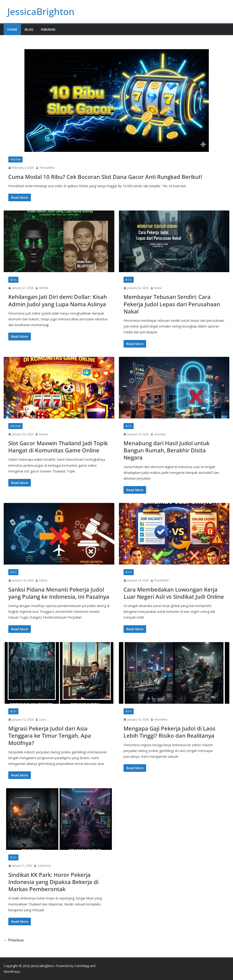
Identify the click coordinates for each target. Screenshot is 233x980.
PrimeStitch (161, 580)
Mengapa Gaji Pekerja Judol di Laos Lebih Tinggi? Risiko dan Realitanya (170, 732)
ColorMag (82, 966)
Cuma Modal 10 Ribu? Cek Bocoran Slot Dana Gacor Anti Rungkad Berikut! (105, 177)
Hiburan (48, 29)
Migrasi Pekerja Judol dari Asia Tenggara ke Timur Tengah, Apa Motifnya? (50, 735)
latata (158, 288)
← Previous (14, 940)
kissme (43, 434)
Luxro (43, 720)
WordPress (12, 972)
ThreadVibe (47, 168)
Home (12, 29)
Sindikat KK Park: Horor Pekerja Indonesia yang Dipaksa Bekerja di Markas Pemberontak (53, 882)
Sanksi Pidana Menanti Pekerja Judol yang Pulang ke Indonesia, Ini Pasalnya (59, 593)
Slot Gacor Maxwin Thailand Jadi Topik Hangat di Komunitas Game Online (58, 447)
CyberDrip (44, 866)
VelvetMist (161, 720)
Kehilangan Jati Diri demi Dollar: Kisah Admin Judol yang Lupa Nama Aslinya (58, 300)
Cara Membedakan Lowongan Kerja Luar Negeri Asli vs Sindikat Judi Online (174, 593)
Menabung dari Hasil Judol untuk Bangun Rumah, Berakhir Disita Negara (167, 450)
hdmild (44, 288)
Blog (29, 29)
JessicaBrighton (41, 11)
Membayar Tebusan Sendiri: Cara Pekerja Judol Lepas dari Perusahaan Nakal (172, 304)
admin (43, 580)
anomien (160, 434)
